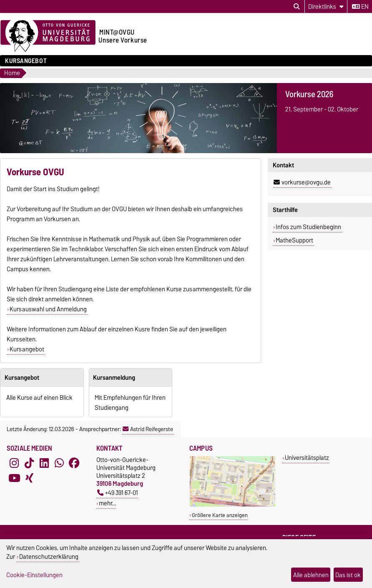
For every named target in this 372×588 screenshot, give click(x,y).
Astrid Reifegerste (148, 429)
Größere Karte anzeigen (220, 515)
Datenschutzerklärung (49, 556)
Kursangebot (26, 61)
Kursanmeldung (114, 378)
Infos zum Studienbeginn (308, 227)
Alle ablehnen (311, 575)
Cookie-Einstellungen (34, 575)
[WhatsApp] (59, 463)
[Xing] (29, 478)
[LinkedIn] (44, 463)
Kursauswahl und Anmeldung (48, 309)
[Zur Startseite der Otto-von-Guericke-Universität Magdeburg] (48, 36)
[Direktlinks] (326, 6)
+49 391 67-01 (118, 493)
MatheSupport (294, 240)
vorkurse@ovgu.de (302, 182)
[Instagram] (14, 463)
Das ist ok (348, 575)
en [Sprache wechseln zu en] (360, 7)
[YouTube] (14, 478)
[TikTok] (29, 463)
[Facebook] (74, 463)
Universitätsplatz (307, 458)
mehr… (107, 503)
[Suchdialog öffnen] (297, 7)
